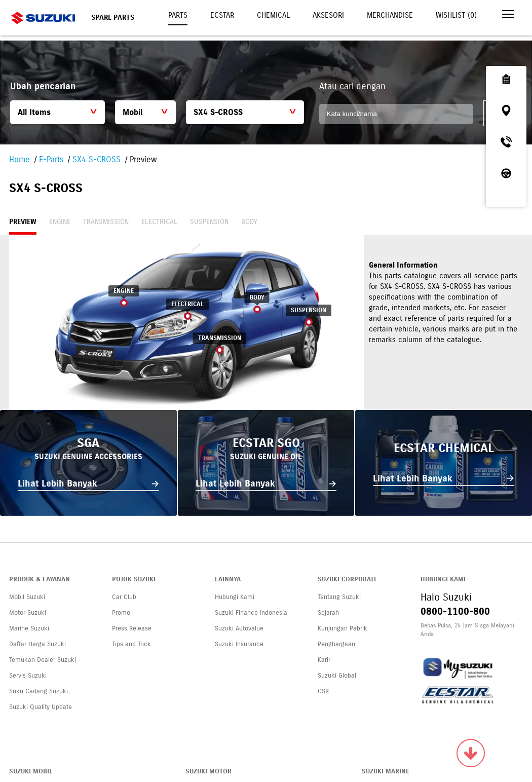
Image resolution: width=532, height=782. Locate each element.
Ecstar (222, 15)
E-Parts (51, 159)
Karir (324, 660)
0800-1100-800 (455, 611)
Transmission (106, 222)
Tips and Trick (131, 644)
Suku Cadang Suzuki (39, 691)
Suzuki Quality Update (41, 707)
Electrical (159, 222)
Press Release (132, 628)
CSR (323, 691)
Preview (23, 222)
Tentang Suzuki (339, 597)
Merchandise (390, 15)
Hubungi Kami (235, 597)
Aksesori (328, 15)
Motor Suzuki (28, 613)
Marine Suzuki (29, 628)
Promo (121, 613)
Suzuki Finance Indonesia (251, 613)
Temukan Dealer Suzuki (43, 660)
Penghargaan (336, 644)
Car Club (124, 597)
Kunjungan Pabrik (343, 628)
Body (249, 222)
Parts (178, 15)
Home (20, 159)
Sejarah (328, 613)
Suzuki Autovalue (239, 628)
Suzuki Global (337, 676)
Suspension (209, 222)
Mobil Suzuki (27, 597)
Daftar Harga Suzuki (37, 644)
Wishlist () (456, 15)
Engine (60, 222)
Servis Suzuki (28, 676)
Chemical (273, 15)
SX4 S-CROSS (97, 159)
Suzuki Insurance (239, 644)
